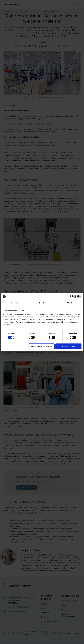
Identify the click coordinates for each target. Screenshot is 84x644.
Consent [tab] (15, 303)
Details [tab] (42, 303)
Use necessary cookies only (42, 346)
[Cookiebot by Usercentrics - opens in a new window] (72, 297)
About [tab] (69, 303)
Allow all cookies (68, 346)
